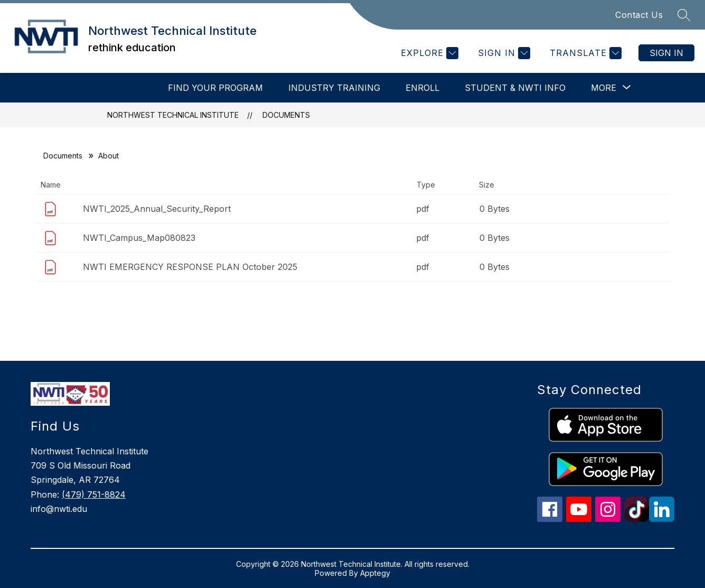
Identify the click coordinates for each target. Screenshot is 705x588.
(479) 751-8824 (94, 494)
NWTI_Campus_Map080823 (139, 238)
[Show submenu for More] (604, 88)
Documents (286, 115)
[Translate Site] (584, 53)
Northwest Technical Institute (173, 115)
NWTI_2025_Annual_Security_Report (157, 209)
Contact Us (639, 15)
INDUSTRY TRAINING (334, 88)
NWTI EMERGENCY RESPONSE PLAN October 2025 (190, 267)
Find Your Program (215, 88)
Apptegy (375, 573)
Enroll (422, 88)
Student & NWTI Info (515, 88)
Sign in (666, 53)
